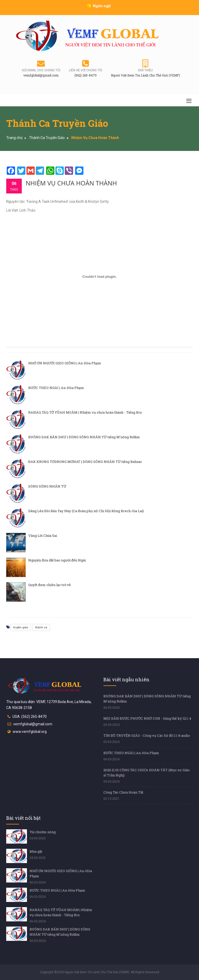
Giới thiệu (145, 70)
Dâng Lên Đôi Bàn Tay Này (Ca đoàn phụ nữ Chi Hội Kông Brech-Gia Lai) (86, 511)
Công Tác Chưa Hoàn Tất (123, 792)
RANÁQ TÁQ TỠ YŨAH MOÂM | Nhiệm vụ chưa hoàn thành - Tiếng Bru (85, 412)
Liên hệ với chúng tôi (86, 70)
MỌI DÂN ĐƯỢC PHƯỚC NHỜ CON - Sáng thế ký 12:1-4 (147, 718)
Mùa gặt (36, 851)
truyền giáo (21, 627)
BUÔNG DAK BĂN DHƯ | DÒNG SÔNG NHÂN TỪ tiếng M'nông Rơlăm (84, 437)
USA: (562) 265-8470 (30, 717)
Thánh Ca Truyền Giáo (47, 138)
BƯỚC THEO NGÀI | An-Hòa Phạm (56, 388)
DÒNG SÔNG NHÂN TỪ (47, 486)
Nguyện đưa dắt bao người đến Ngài (57, 560)
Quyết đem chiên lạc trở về (49, 585)
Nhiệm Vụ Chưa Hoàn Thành (71, 183)
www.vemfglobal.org (30, 732)
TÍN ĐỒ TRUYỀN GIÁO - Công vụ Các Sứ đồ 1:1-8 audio (147, 735)
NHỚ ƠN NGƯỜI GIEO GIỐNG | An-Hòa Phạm (65, 363)
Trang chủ (14, 138)
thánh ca (41, 627)
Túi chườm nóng (43, 832)
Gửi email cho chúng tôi (41, 70)
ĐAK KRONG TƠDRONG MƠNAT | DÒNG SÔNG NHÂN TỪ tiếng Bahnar (85, 462)
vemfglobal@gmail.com (33, 724)
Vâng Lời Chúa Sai (43, 536)
